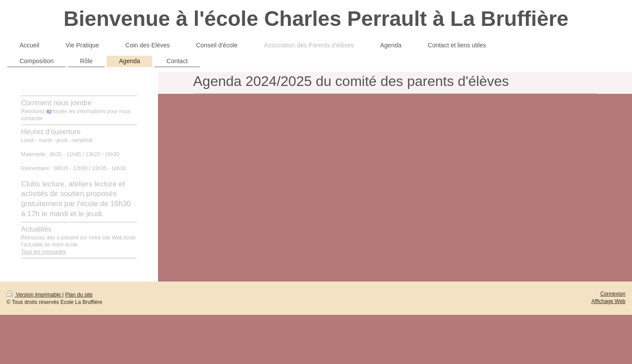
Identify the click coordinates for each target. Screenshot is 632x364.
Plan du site (79, 295)
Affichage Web (608, 301)
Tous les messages (43, 252)
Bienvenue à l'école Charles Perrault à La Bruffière (316, 19)
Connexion (613, 294)
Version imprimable (34, 295)
